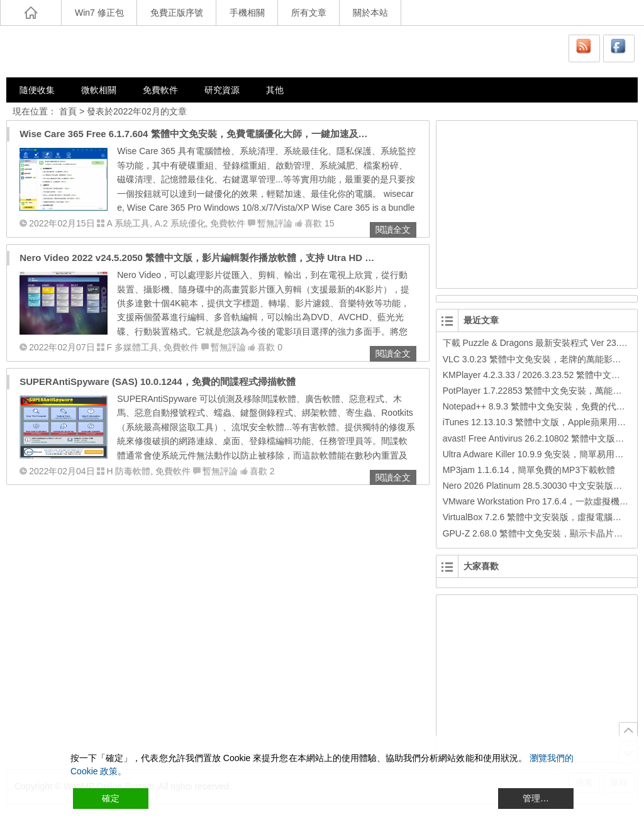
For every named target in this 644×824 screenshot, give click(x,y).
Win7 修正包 (99, 13)
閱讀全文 (393, 230)
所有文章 (309, 13)
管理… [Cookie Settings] (536, 798)
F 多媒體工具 (132, 347)
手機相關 (247, 13)
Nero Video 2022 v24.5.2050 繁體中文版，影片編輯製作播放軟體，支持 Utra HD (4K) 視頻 (212, 258)
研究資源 (222, 90)
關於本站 (370, 13)
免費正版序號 (177, 13)
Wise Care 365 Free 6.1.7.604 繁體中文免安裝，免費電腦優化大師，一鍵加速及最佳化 (203, 134)
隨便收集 (37, 90)
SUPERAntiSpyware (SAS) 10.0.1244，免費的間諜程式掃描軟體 (157, 381)
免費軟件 (160, 90)
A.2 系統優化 (180, 223)
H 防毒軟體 (128, 471)
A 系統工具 (128, 223)
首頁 (68, 111)
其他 (275, 90)
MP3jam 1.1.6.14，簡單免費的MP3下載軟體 (529, 470)
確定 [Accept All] (111, 798)
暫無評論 (275, 223)
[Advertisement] (534, 203)
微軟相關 (99, 90)
